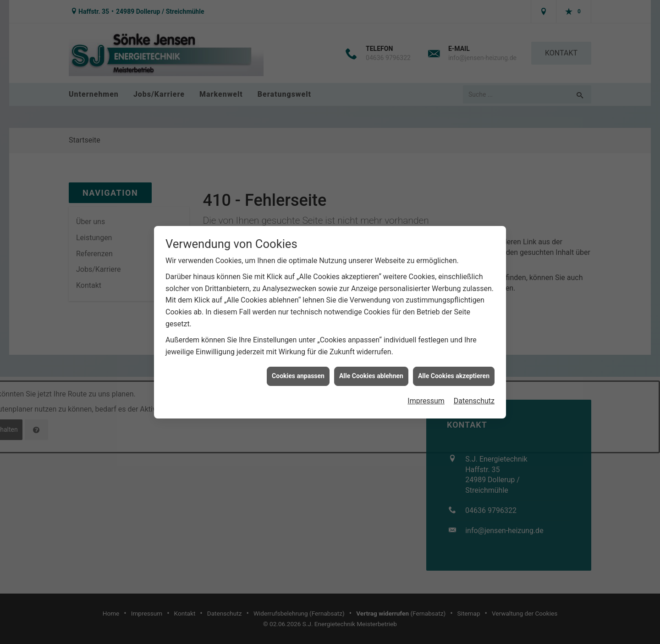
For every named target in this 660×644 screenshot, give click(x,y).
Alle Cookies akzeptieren (454, 372)
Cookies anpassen (298, 372)
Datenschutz (474, 397)
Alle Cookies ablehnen (371, 372)
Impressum (426, 397)
